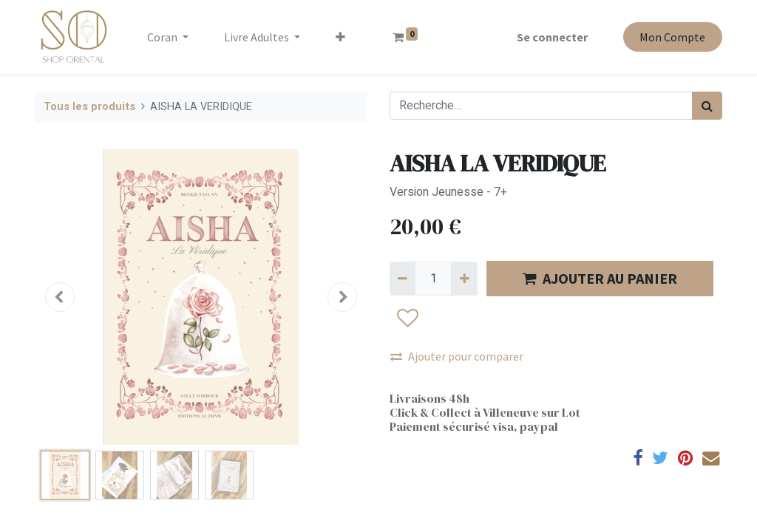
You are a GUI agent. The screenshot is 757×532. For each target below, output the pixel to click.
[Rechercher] (707, 106)
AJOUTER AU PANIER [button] (600, 278)
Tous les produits (89, 107)
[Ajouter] (464, 279)
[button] (340, 37)
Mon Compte (672, 37)
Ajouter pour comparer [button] (457, 356)
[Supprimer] (403, 279)
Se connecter (552, 37)
